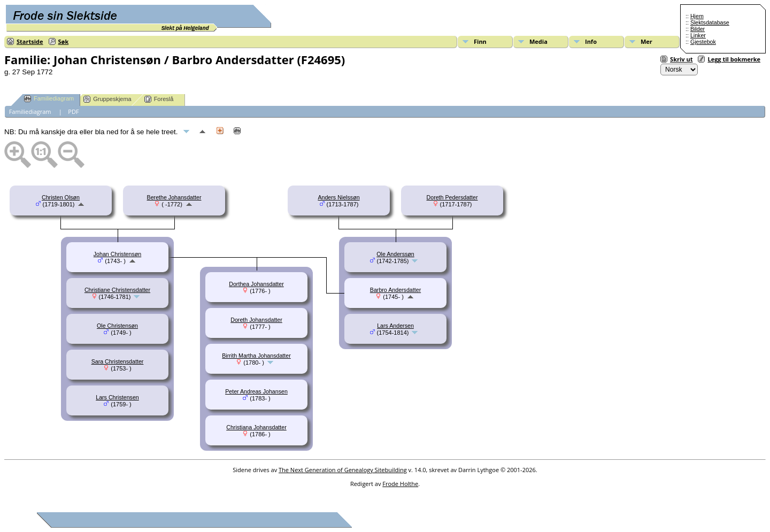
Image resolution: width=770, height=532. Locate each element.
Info (591, 41)
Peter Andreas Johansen (256, 391)
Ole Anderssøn (395, 254)
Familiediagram (49, 99)
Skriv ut (681, 59)
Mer (646, 41)
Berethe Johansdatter (174, 197)
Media (538, 41)
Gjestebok (703, 42)
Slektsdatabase (710, 22)
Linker (698, 35)
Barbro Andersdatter (395, 290)
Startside (30, 41)
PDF (73, 111)
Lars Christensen (117, 397)
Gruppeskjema (107, 99)
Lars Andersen (395, 326)
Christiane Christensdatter (117, 290)
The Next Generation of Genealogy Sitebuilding (343, 470)
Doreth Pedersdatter (452, 197)
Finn (480, 41)
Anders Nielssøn (338, 197)
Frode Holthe (400, 484)
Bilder (698, 29)
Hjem (697, 16)
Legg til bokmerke (734, 59)
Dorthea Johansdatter (256, 284)
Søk (64, 41)
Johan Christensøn (117, 254)
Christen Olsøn (61, 197)
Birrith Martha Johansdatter (256, 356)
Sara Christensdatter (118, 361)
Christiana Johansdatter (256, 427)
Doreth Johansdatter (256, 320)
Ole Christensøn (117, 326)
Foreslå (159, 99)
